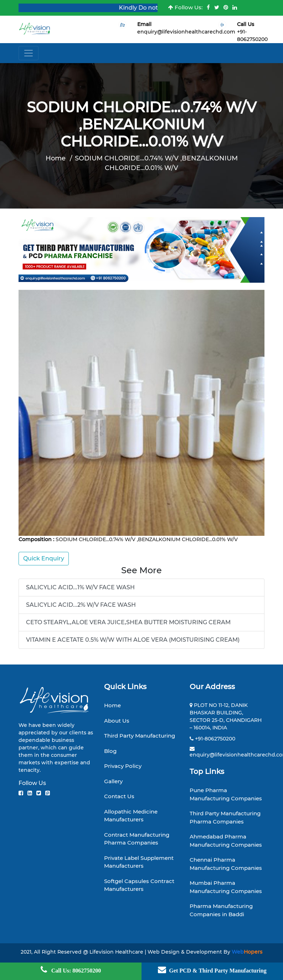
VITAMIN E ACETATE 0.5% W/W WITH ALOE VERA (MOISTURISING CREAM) (133, 640)
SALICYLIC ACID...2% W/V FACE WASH (81, 605)
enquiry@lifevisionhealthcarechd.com (186, 32)
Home (56, 158)
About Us (117, 721)
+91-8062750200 (215, 739)
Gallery (113, 781)
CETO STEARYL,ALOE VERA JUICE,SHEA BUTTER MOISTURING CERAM (128, 622)
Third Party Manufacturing (140, 736)
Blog (110, 751)
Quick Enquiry (44, 558)
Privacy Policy (123, 766)
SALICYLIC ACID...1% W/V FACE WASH (80, 587)
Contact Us (119, 796)
